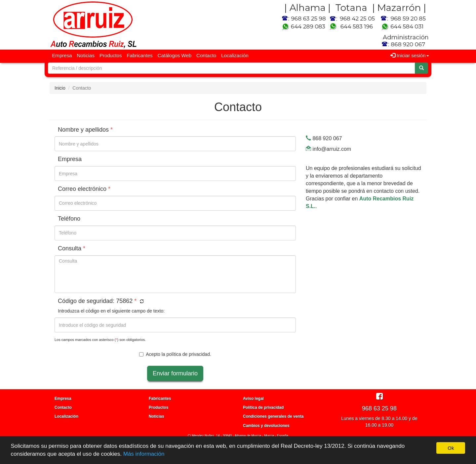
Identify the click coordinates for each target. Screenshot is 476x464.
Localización (235, 55)
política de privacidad (188, 354)
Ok (451, 448)
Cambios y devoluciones (266, 426)
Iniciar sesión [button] (410, 55)
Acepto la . (175, 354)
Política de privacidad (263, 407)
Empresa (62, 55)
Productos (111, 55)
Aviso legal (253, 399)
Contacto (206, 55)
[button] (141, 302)
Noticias (86, 55)
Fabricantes (139, 55)
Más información (144, 454)
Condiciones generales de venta (273, 416)
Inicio (60, 88)
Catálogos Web (175, 55)
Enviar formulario (175, 373)
